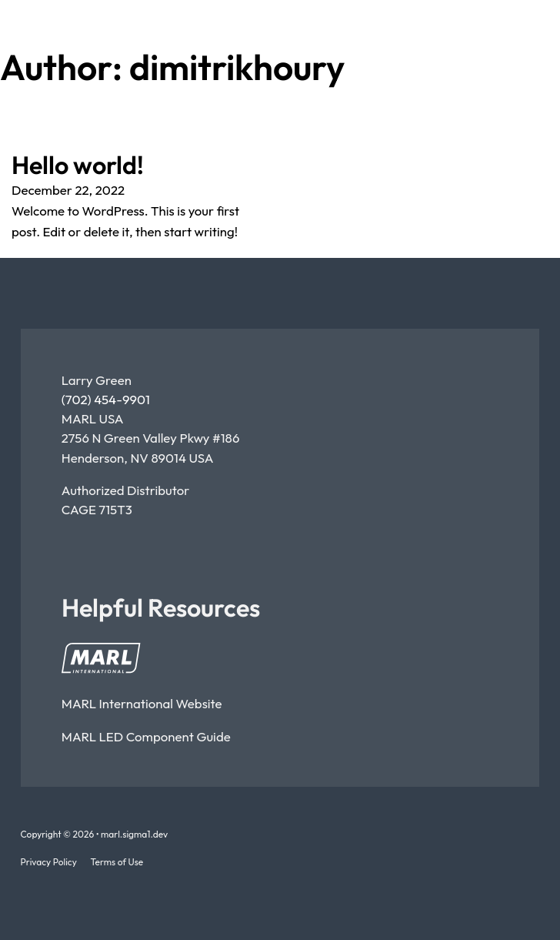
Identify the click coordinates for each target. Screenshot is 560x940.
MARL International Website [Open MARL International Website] (142, 703)
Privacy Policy (49, 862)
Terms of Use (117, 862)
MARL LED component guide (146, 736)
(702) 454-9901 (106, 399)
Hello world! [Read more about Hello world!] (78, 165)
